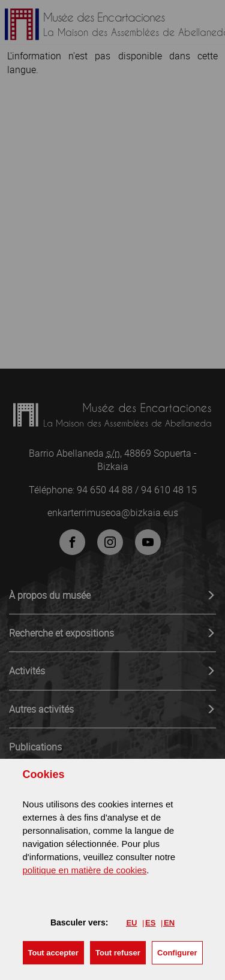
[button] (53, 953)
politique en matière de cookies (85, 870)
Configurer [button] (177, 953)
